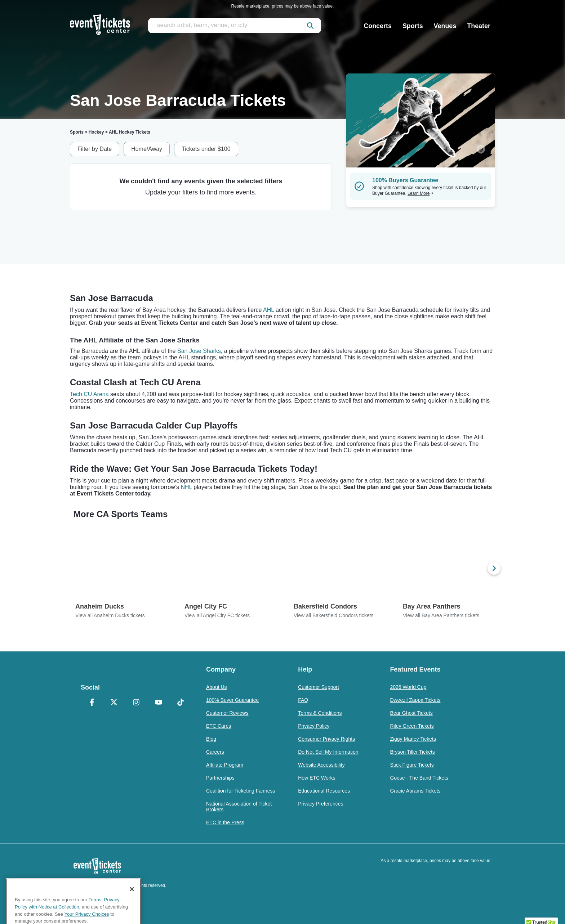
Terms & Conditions (320, 713)
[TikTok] (181, 703)
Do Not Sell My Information (328, 752)
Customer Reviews (227, 713)
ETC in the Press (225, 822)
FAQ (303, 700)
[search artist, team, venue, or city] (235, 26)
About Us (217, 687)
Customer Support (319, 687)
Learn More (421, 193)
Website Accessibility (321, 765)
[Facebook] (92, 703)
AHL (269, 310)
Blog (211, 739)
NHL (186, 487)
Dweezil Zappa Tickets (415, 700)
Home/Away (147, 149)
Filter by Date (95, 149)
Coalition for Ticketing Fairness (241, 791)
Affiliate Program (225, 765)
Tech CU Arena (89, 394)
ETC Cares (219, 726)
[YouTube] (159, 703)
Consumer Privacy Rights (326, 739)
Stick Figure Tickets (412, 765)
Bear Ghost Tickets (411, 713)
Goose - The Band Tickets (419, 778)
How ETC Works (317, 778)
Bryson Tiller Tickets (412, 752)
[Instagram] (136, 703)
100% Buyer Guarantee (232, 700)
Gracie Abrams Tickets (415, 791)
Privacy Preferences (321, 804)
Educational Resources (324, 791)
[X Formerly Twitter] (114, 703)
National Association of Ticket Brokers (239, 807)
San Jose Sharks (199, 351)
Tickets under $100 (206, 149)
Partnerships (220, 778)
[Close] (132, 905)
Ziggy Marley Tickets (413, 739)
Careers (215, 752)
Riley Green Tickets (412, 726)
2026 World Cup (408, 687)
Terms (95, 915)
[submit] (310, 26)
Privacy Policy (314, 726)
